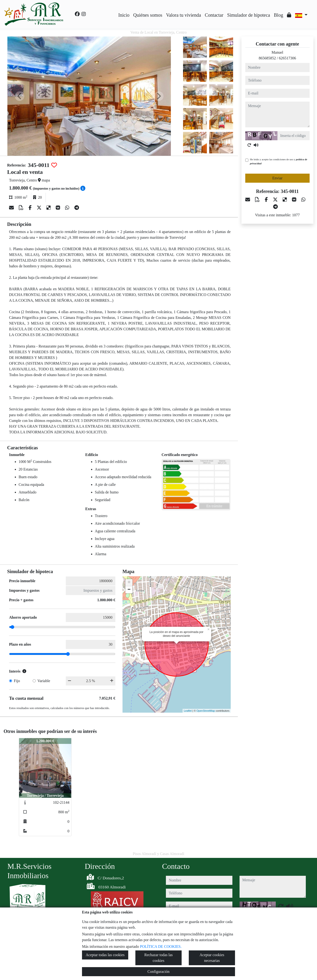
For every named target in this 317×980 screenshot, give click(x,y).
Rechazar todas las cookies (158, 958)
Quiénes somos (148, 15)
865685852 (267, 58)
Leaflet (188, 711)
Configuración (158, 972)
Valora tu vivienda (184, 15)
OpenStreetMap (206, 711)
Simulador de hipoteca (249, 15)
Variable (44, 681)
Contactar (214, 15)
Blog (279, 15)
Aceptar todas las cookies (105, 955)
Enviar (277, 178)
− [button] (129, 590)
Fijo (17, 681)
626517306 (287, 58)
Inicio (124, 15)
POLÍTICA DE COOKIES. (161, 946)
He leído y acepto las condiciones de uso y (279, 161)
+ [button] (129, 583)
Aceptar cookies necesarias (212, 958)
